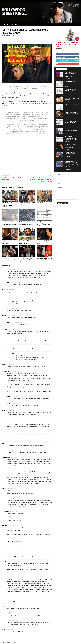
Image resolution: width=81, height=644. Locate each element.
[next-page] (52, 187)
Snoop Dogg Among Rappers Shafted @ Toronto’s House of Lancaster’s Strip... (70, 74)
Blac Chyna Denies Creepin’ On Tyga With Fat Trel (12, 179)
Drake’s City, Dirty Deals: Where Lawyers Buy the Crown (27, 203)
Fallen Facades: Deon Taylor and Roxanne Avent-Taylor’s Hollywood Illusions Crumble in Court (9, 224)
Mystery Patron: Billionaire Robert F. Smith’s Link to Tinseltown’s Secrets (26, 242)
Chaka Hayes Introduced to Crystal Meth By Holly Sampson (72, 98)
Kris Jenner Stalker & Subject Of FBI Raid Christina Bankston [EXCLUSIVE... (71, 154)
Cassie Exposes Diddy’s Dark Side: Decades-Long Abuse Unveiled (44, 242)
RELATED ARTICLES (7, 187)
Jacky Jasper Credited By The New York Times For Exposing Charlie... (67, 44)
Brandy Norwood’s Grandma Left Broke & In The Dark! (72, 83)
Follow (76, 57)
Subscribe (76, 64)
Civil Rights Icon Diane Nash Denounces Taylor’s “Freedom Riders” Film (9, 242)
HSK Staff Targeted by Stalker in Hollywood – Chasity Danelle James (71, 130)
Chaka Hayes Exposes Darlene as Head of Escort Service (70, 91)
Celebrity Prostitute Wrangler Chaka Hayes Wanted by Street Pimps (71, 163)
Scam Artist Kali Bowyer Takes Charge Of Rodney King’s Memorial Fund (71, 138)
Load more (67, 169)
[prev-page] (50, 187)
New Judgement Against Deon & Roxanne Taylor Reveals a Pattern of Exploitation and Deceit (45, 224)
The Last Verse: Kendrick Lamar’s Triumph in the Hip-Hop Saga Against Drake (26, 223)
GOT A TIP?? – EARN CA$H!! (10, 25)
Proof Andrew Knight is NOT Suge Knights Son (71, 105)
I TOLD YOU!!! (40, 203)
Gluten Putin (11, 298)
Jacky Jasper (6, 35)
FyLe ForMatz (5, 511)
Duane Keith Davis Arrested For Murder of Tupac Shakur (44, 259)
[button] (79, 25)
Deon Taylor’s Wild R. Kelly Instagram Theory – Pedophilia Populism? (27, 260)
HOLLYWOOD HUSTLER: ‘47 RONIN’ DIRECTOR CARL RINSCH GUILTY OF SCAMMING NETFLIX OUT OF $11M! (10, 205)
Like (77, 54)
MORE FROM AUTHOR (18, 187)
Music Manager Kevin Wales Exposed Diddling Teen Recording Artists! (71, 114)
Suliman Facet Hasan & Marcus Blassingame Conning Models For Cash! (71, 122)
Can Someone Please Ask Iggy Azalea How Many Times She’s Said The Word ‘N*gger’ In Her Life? (41, 179)
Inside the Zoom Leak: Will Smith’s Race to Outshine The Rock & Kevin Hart (9, 260)
